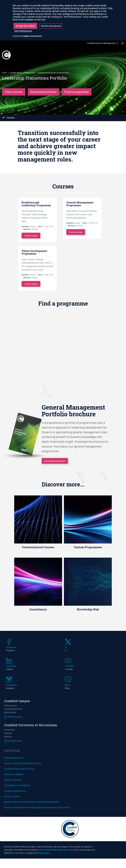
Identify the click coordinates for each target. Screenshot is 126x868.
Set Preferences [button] (23, 31)
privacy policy (43, 853)
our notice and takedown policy (54, 850)
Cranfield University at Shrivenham (31, 725)
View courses (14, 92)
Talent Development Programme (34, 252)
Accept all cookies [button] (25, 26)
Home (4, 73)
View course (31, 236)
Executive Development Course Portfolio (54, 73)
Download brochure (43, 92)
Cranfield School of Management (101, 43)
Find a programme (77, 92)
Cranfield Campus (17, 701)
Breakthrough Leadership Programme (36, 204)
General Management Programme (80, 204)
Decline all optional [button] (51, 26)
